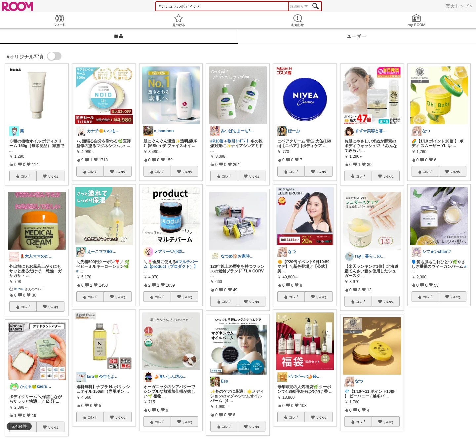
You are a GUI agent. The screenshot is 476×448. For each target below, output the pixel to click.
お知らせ (297, 20)
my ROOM (416, 20)
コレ (26, 176)
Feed (59, 20)
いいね (53, 176)
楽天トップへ (459, 6)
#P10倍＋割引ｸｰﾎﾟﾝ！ (230, 141)
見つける (178, 20)
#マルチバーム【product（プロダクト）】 (171, 264)
